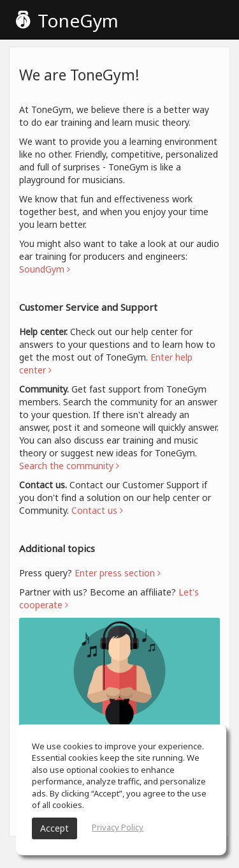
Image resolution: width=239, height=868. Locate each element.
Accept (54, 828)
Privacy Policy (118, 827)
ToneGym (67, 20)
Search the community (69, 466)
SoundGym (45, 269)
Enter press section (118, 573)
